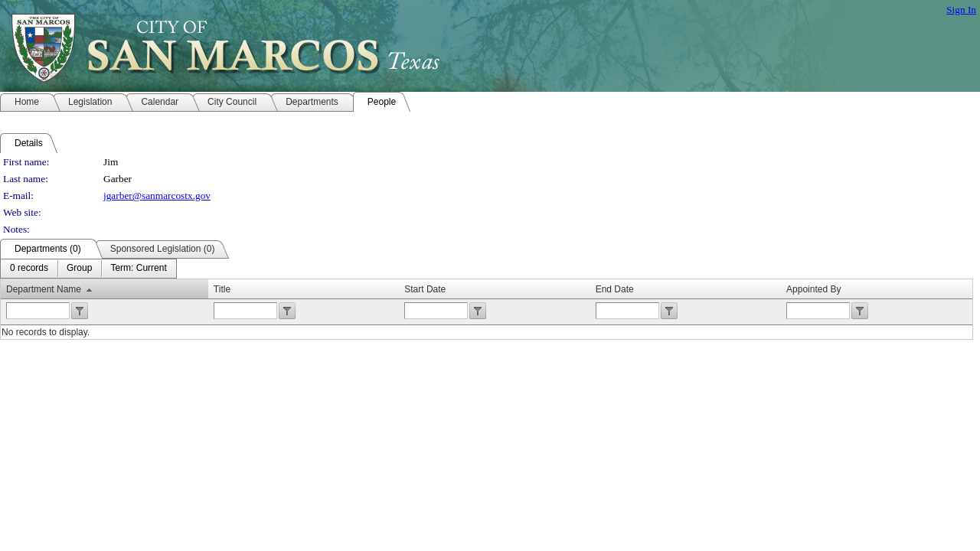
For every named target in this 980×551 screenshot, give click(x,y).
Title (222, 289)
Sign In (961, 10)
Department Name (44, 289)
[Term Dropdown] (138, 269)
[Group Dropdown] (79, 269)
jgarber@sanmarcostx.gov (157, 196)
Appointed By (813, 289)
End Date (615, 289)
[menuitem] (29, 269)
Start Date (425, 289)
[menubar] (88, 269)
